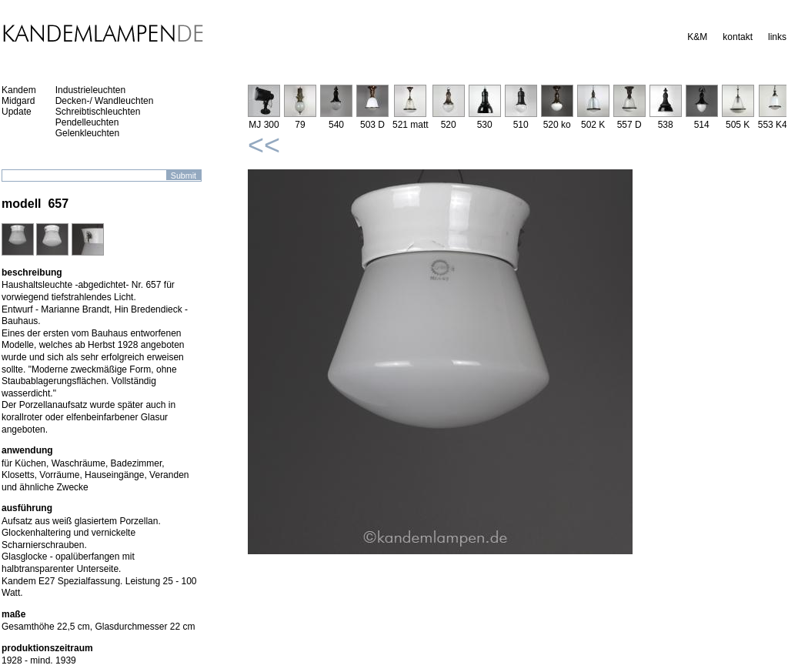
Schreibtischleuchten (98, 112)
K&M (697, 37)
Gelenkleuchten (87, 133)
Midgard (18, 101)
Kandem (19, 90)
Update (17, 112)
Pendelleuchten (87, 122)
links (777, 37)
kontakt (738, 37)
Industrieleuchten (90, 90)
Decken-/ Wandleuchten (105, 101)
